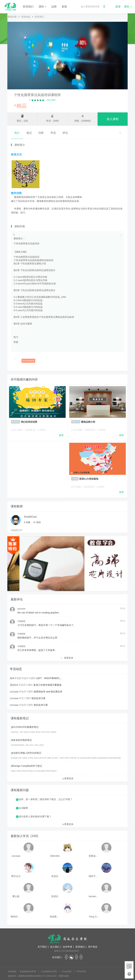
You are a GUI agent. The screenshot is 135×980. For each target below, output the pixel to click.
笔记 (29, 133)
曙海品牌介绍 (88, 422)
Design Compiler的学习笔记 (26, 766)
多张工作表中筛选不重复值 (47, 685)
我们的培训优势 (29, 422)
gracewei (21, 609)
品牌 (54, 7)
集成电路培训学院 (28, 971)
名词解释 (23, 808)
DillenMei (55, 856)
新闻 (64, 7)
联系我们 (28, 7)
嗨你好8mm (16, 917)
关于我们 (42, 947)
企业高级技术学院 (49, 971)
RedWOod (30, 517)
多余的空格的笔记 (21, 740)
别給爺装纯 (55, 917)
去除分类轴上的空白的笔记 (26, 753)
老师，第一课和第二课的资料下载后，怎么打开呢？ (46, 799)
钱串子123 (15, 678)
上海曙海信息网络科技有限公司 (31, 976)
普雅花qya (94, 856)
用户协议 (93, 947)
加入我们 (55, 947)
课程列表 (12, 17)
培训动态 (26, 17)
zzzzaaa (14, 692)
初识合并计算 (38, 698)
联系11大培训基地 (89, 479)
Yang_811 (94, 917)
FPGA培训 (81, 971)
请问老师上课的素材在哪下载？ (35, 816)
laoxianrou (94, 896)
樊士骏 (16, 896)
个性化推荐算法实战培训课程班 (37, 95)
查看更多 (67, 658)
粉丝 (37, 522)
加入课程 (113, 119)
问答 (41, 133)
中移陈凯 (21, 621)
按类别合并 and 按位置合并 (48, 692)
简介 (17, 133)
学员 (53, 133)
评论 (65, 133)
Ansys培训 (67, 971)
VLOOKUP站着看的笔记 (25, 727)
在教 (27, 522)
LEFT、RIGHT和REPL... (49, 678)
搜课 (118, 7)
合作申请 (67, 947)
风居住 (55, 896)
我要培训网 (64, 976)
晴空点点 (16, 876)
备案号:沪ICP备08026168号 (67, 951)
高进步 (55, 876)
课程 (42, 7)
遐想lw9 (14, 685)
